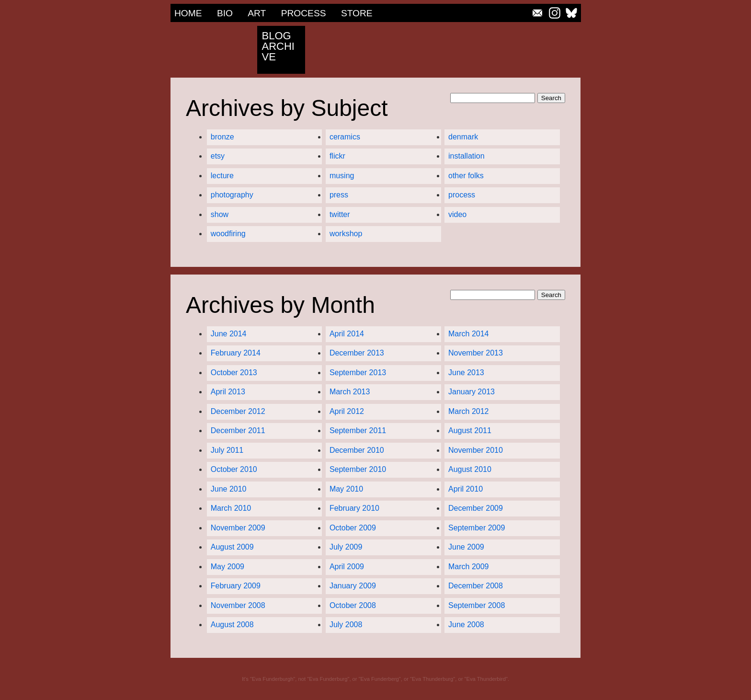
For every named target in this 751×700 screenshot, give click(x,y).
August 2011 (470, 431)
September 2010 (358, 470)
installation (467, 156)
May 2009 (228, 567)
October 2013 (234, 373)
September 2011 (358, 431)
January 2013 (472, 392)
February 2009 (236, 586)
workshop (346, 234)
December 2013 (357, 353)
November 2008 (238, 606)
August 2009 (232, 547)
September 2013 (358, 373)
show (220, 215)
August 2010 (470, 470)
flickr (337, 156)
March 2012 (469, 412)
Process (304, 13)
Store (357, 13)
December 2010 (357, 450)
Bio (225, 13)
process (462, 195)
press (339, 195)
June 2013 (466, 373)
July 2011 (227, 450)
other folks (466, 176)
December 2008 (476, 586)
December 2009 (476, 508)
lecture (222, 176)
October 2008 (353, 606)
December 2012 (238, 412)
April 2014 (347, 334)
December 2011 (238, 431)
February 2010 (354, 508)
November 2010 (476, 450)
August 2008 (232, 625)
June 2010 (229, 489)
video (457, 215)
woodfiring (228, 234)
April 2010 (466, 489)
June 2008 (466, 625)
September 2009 (477, 528)
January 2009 (353, 586)
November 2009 (238, 528)
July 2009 (346, 547)
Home (188, 13)
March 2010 (231, 508)
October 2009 (353, 528)
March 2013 (350, 392)
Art (257, 13)
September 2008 (477, 606)
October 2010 (234, 470)
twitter (340, 215)
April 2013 (228, 392)
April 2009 (347, 567)
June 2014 (229, 334)
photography (232, 195)
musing (342, 176)
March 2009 (469, 567)
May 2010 (346, 489)
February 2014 (236, 353)
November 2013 (476, 353)
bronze (222, 137)
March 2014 (469, 334)
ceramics (345, 137)
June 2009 (466, 547)
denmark (463, 137)
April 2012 (347, 412)
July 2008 (346, 625)
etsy (218, 156)
